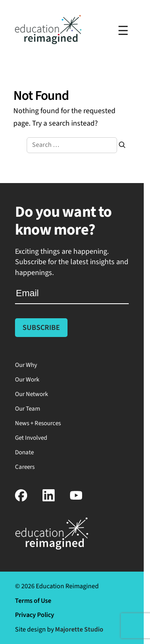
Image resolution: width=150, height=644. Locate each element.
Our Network (31, 394)
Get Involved (31, 438)
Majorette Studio (79, 629)
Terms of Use (33, 601)
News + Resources (38, 423)
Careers (25, 467)
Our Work (27, 380)
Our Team (27, 409)
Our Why (26, 365)
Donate (24, 452)
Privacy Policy (35, 615)
